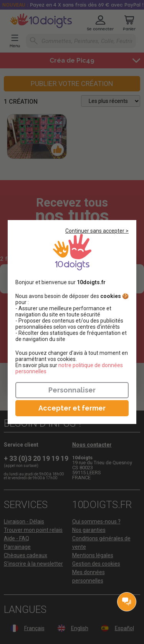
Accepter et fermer (72, 408)
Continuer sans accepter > (97, 231)
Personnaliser (72, 390)
